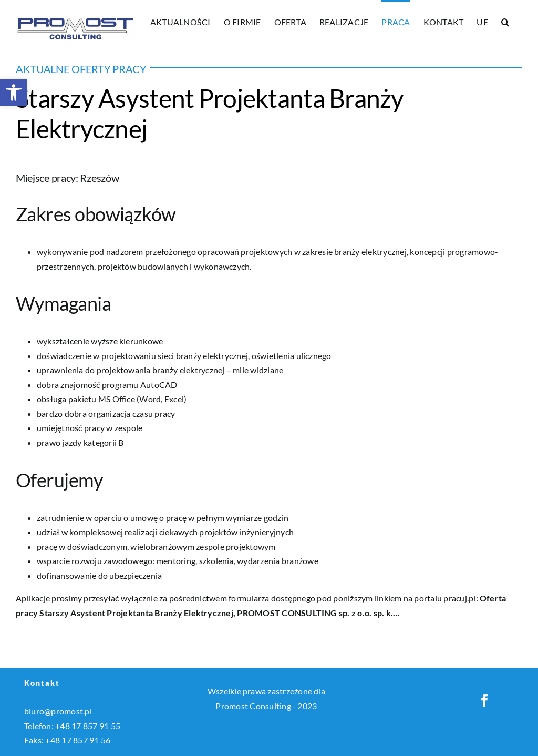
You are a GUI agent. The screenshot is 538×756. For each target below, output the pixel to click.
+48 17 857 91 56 (78, 740)
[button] (14, 93)
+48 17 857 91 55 (88, 726)
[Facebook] (485, 701)
